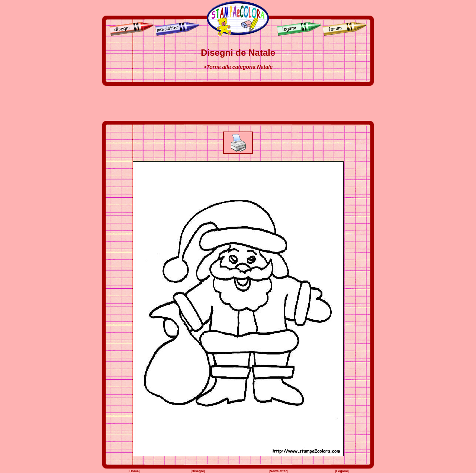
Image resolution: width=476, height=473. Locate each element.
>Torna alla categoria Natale (238, 67)
